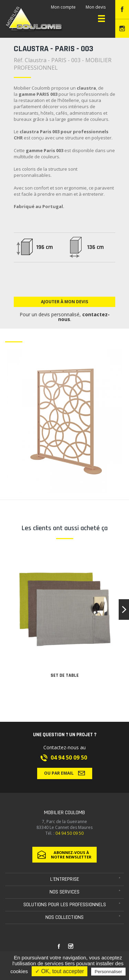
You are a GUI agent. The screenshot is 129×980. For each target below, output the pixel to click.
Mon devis (96, 7)
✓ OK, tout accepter (60, 971)
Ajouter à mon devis (64, 302)
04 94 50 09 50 (69, 757)
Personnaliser (108, 972)
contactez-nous (84, 317)
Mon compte (63, 7)
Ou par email (64, 773)
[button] (124, 609)
